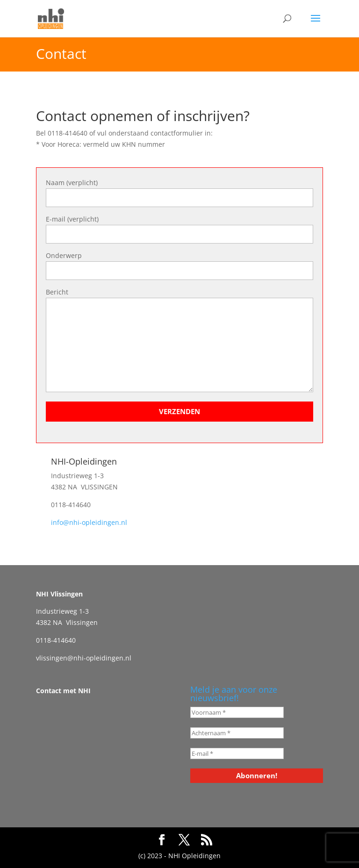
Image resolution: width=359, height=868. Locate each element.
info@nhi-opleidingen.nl (89, 522)
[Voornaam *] (237, 712)
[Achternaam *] (237, 733)
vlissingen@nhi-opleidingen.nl (84, 658)
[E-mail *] (237, 753)
